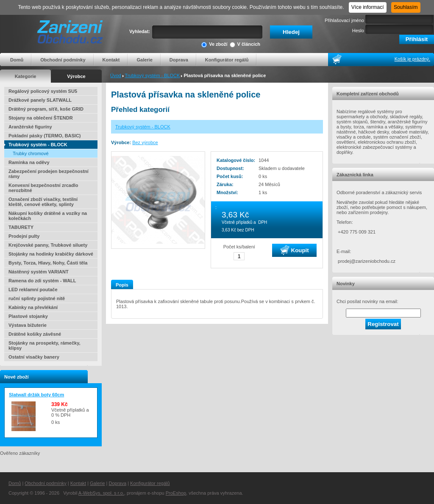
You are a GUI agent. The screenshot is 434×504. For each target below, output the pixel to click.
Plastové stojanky (28, 316)
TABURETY (21, 227)
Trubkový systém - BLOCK (153, 75)
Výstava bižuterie (28, 325)
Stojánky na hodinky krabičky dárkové (51, 254)
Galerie (144, 60)
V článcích (245, 45)
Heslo (358, 31)
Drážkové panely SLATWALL (40, 100)
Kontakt (111, 60)
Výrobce (76, 76)
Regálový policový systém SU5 (43, 91)
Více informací (368, 7)
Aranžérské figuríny (30, 127)
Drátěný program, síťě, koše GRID (46, 109)
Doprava (179, 60)
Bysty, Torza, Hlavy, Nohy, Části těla (48, 263)
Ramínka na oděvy (29, 162)
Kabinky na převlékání (33, 307)
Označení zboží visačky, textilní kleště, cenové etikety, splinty (43, 202)
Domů (17, 60)
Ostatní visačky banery (34, 357)
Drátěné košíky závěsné (35, 334)
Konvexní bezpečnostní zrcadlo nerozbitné (43, 188)
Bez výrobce (145, 142)
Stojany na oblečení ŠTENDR (41, 118)
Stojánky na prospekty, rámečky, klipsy (45, 345)
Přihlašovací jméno (344, 20)
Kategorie (26, 76)
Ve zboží (214, 45)
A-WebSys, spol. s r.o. (101, 493)
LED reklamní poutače (33, 290)
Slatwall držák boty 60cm (36, 395)
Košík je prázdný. (412, 59)
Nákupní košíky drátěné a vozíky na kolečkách (48, 216)
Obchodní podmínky (63, 60)
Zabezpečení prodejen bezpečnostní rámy (49, 174)
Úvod (116, 75)
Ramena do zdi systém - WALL (42, 281)
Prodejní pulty (24, 236)
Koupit (295, 250)
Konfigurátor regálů (227, 60)
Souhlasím (406, 7)
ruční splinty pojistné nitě (37, 298)
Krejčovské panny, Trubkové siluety (48, 245)
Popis (122, 285)
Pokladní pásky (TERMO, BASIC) (45, 136)
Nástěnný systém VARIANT (39, 272)
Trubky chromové (31, 153)
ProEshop (176, 493)
